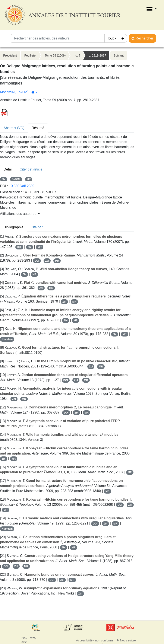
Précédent (10, 55)
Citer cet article (31, 169)
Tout (110, 38)
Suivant (119, 55)
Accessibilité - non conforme (95, 640)
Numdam (7, 339)
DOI (19, 247)
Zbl (4, 179)
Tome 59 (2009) (55, 55)
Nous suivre (126, 640)
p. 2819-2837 (97, 55)
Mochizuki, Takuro (14, 92)
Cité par (37, 227)
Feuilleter (31, 55)
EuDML (16, 179)
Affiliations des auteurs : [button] (20, 214)
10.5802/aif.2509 (22, 186)
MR (29, 179)
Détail (8, 169)
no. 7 (77, 55)
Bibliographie (14, 227)
